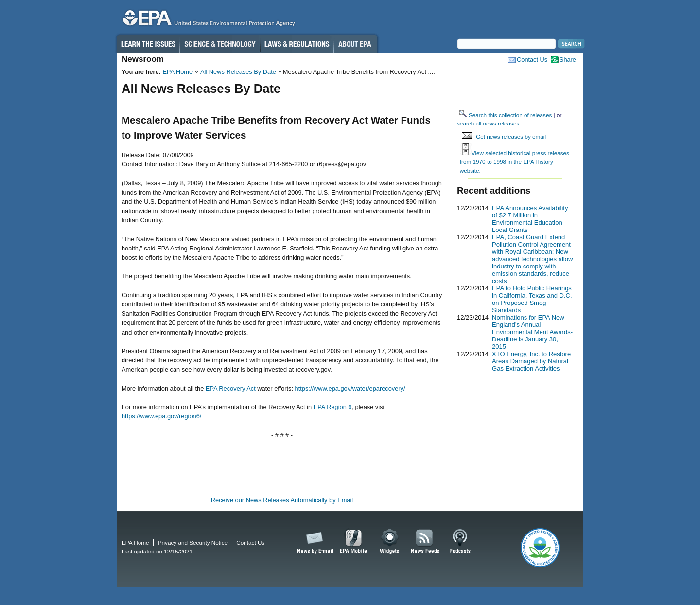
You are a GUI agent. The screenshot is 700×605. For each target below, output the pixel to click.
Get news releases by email (511, 136)
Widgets (390, 542)
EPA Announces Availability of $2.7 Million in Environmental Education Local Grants (530, 219)
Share (568, 60)
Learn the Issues (148, 44)
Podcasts (460, 542)
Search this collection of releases (510, 115)
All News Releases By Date (238, 72)
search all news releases (488, 123)
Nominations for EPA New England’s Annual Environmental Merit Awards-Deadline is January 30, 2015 (532, 332)
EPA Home (177, 72)
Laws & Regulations (297, 44)
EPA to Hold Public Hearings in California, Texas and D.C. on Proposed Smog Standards (532, 299)
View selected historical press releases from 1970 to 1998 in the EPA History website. (515, 161)
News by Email (314, 542)
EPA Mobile (354, 542)
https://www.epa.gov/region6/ (161, 416)
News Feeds (425, 542)
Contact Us (532, 60)
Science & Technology (220, 44)
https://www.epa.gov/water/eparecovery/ (350, 388)
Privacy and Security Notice (193, 543)
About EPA (356, 44)
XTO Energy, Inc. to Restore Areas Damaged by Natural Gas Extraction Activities (531, 361)
